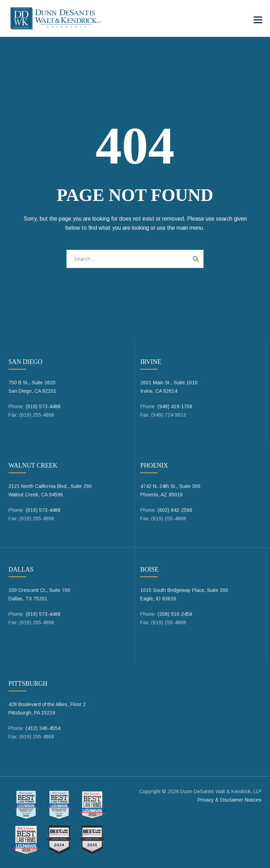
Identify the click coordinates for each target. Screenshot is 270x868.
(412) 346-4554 (43, 728)
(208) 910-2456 (175, 614)
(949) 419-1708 (175, 406)
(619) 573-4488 (43, 406)
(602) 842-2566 (175, 510)
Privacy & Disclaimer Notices (230, 800)
